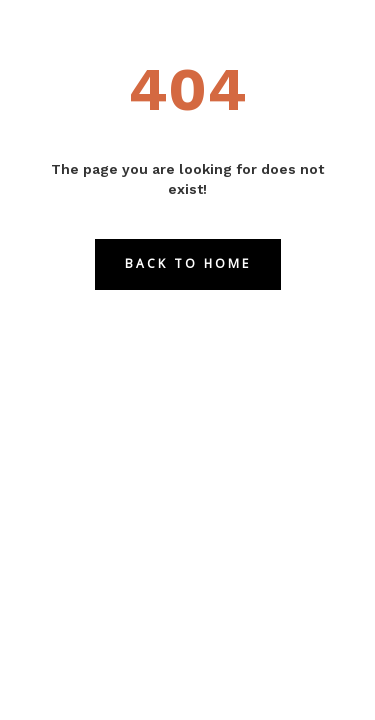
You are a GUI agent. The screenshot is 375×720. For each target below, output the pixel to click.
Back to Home (188, 263)
